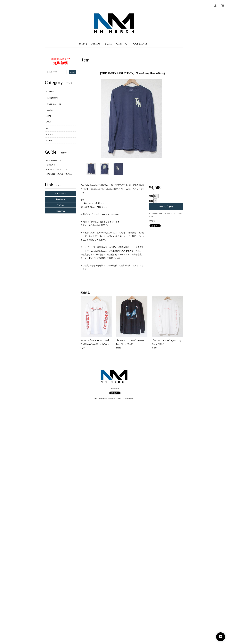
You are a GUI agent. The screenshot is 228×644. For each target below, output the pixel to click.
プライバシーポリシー (57, 169)
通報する (152, 221)
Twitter (61, 205)
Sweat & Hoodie (54, 104)
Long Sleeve (52, 98)
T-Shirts (51, 92)
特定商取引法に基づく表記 (59, 174)
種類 (151, 196)
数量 (151, 201)
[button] (141, 44)
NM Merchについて (56, 160)
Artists (50, 134)
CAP (49, 116)
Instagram (61, 211)
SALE (50, 141)
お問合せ (51, 165)
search (72, 72)
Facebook (61, 199)
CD (49, 128)
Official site (61, 193)
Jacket (50, 110)
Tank (49, 122)
